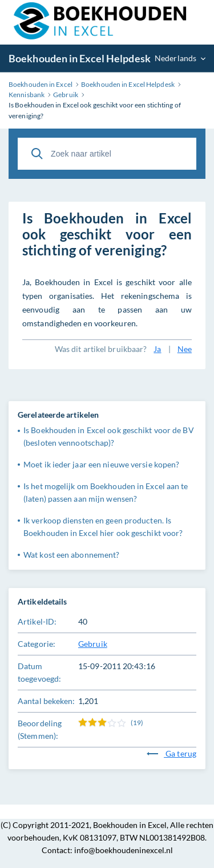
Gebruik (93, 644)
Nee (185, 349)
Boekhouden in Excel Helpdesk (80, 58)
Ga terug (171, 753)
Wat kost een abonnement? (71, 555)
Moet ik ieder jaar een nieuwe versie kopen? (101, 464)
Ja (157, 349)
